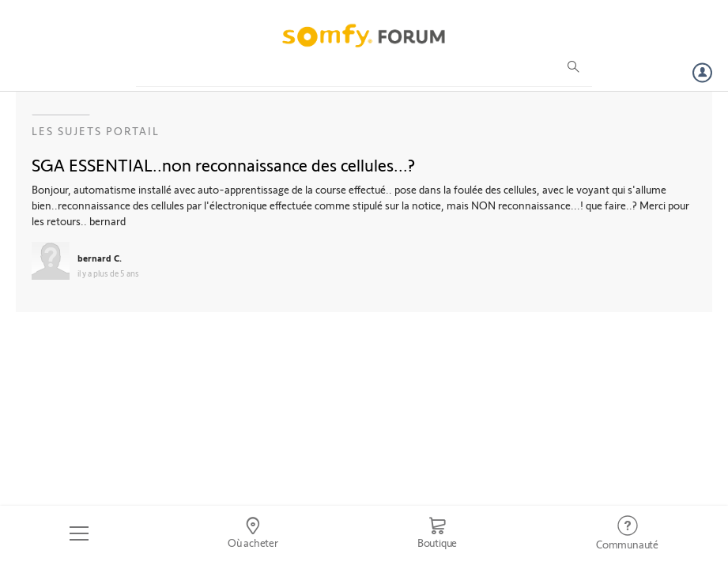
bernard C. (100, 258)
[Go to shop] (437, 533)
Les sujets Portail (96, 131)
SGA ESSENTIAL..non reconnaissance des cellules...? (223, 164)
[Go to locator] (253, 533)
